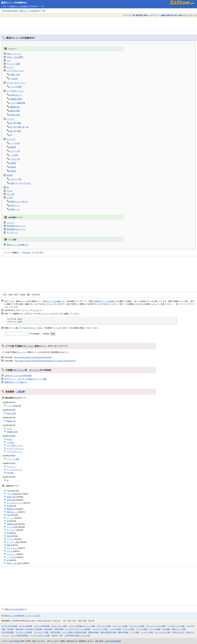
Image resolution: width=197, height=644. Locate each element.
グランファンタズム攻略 (156, 626)
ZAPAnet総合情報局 (10, 11)
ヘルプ (151, 15)
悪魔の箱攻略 (93, 632)
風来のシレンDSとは (19, 201)
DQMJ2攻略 (59, 629)
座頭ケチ (14, 183)
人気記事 (20, 392)
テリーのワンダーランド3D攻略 (78, 629)
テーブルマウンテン (15, 470)
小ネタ (10, 191)
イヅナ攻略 (135, 632)
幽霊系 (13, 147)
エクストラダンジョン (16, 83)
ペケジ (13, 179)
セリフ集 (11, 194)
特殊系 (13, 171)
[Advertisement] (98, 24)
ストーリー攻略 (13, 64)
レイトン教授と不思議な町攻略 (74, 632)
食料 (19, 131)
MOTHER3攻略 (8, 632)
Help (9, 515)
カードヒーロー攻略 (163, 632)
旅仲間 (10, 175)
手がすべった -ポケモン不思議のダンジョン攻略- (26, 379)
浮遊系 (13, 163)
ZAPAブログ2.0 (178, 632)
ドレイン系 (15, 151)
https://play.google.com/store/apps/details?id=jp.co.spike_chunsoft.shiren (45, 361)
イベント (11, 67)
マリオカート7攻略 (41, 632)
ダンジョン (29, 346)
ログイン (192, 15)
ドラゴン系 (15, 159)
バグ (9, 61)
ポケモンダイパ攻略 (59, 626)
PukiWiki (16, 641)
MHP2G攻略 (55, 632)
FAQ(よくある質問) (15, 57)
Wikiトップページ (14, 54)
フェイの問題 (16, 87)
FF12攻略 (166, 629)
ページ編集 (161, 15)
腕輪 (19, 123)
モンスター (11, 139)
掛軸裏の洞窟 (16, 99)
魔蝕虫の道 (15, 107)
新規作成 (170, 15)
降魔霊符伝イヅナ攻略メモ (16, 382)
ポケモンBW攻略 (26, 626)
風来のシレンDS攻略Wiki (14, 3)
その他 (10, 198)
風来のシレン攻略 (179, 629)
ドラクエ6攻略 (115, 629)
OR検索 (45, 334)
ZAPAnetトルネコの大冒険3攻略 (18, 376)
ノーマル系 (15, 143)
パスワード (47, 314)
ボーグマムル (25, 183)
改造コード (15, 205)
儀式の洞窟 (15, 111)
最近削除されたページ (16, 229)
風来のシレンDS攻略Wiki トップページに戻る (22, 616)
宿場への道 (15, 74)
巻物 (19, 127)
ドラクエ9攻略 (155, 629)
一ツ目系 (14, 155)
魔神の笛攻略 (123, 632)
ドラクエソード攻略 (100, 629)
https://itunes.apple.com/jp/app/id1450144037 (33, 357)
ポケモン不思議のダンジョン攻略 (82, 626)
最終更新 (139, 15)
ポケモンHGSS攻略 (9, 626)
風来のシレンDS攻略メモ (20, 6)
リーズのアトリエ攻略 (176, 626)
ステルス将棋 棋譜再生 (19, 635)
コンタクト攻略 (147, 632)
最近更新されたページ (16, 226)
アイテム (11, 119)
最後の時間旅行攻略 (108, 632)
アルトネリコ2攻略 (120, 626)
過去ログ (182, 15)
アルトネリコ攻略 (104, 626)
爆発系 (13, 167)
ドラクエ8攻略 (142, 629)
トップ (127, 15)
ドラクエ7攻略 (128, 629)
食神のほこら (16, 95)
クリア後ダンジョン (15, 91)
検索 (145, 15)
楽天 (61, 635)
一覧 (133, 15)
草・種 (25, 127)
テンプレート (12, 232)
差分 (176, 15)
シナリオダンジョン (15, 71)
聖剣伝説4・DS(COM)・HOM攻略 (29, 629)
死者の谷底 (15, 115)
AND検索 (35, 334)
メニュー (11, 223)
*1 (85, 301)
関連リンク (15, 209)
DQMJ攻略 (48, 629)
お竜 (19, 179)
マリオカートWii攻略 (24, 632)
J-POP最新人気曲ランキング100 (77, 635)
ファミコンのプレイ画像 (40, 635)
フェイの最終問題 (18, 103)
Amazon (54, 635)
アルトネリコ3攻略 (137, 626)
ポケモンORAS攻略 (42, 626)
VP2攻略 (10, 629)
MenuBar (26, 252)
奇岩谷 (10, 439)
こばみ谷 (14, 79)
